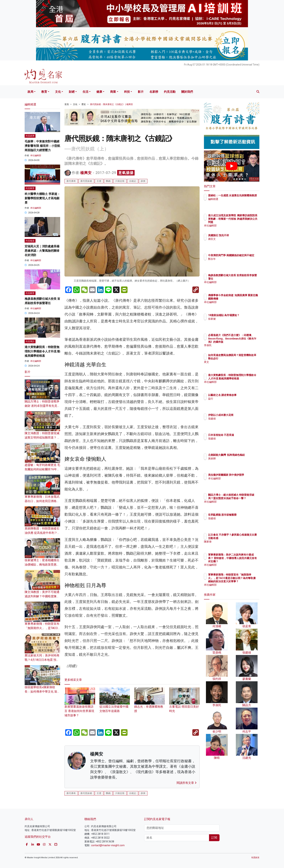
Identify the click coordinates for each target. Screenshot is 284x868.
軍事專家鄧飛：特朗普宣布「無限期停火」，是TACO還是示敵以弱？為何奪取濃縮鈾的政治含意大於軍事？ (243, 581)
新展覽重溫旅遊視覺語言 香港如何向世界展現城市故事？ (80, 706)
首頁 (67, 104)
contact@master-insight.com (108, 845)
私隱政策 (255, 858)
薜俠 (143, 181)
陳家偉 (233, 545)
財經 (72, 92)
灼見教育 (30, 188)
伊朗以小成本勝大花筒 (242, 415)
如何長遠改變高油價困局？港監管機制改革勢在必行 (243, 358)
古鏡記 (133, 181)
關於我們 (187, 92)
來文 (232, 365)
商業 (113, 92)
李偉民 (233, 345)
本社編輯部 (36, 155)
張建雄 (233, 419)
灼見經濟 (30, 136)
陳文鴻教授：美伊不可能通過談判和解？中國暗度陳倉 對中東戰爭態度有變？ (42, 596)
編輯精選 (234, 202)
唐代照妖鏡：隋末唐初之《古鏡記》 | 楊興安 (111, 104)
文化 (58, 92)
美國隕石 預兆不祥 (240, 235)
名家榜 (154, 92)
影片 (141, 92)
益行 (232, 399)
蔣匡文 (233, 239)
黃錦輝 (233, 462)
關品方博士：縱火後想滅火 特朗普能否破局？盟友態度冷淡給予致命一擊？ (244, 498)
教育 (44, 92)
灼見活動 (170, 92)
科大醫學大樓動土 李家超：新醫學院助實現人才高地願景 (42, 198)
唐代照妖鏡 (86, 181)
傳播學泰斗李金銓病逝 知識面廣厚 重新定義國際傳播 (243, 298)
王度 (99, 181)
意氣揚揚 (126, 173)
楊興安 (86, 173)
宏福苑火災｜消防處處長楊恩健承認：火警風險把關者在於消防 (42, 251)
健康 (99, 92)
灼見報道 (30, 241)
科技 (127, 92)
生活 (85, 92)
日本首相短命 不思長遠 (242, 435)
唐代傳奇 (71, 181)
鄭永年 (233, 262)
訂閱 (214, 838)
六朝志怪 (120, 181)
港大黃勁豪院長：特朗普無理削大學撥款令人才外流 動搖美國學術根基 (42, 351)
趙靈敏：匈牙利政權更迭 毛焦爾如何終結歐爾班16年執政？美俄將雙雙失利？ (42, 469)
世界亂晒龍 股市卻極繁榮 (244, 515)
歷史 (84, 104)
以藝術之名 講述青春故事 (244, 395)
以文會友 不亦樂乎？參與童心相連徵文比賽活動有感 (244, 538)
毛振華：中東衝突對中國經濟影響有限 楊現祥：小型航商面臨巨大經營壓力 (42, 146)
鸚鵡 (108, 181)
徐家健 (233, 322)
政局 (30, 92)
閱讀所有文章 (187, 783)
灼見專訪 (30, 341)
